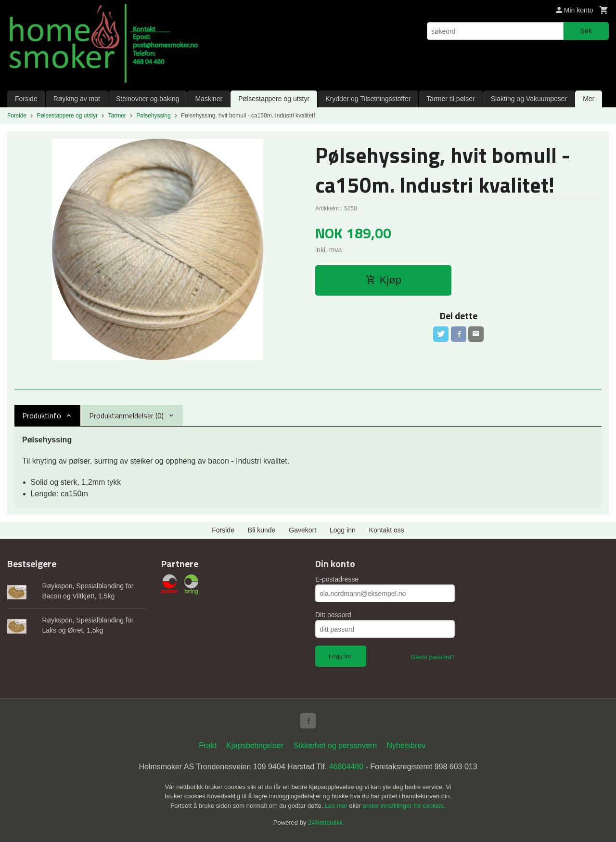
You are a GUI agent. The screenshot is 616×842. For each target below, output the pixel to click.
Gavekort (302, 530)
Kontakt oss (387, 530)
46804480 (346, 767)
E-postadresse (337, 579)
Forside (26, 99)
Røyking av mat (77, 99)
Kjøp (383, 280)
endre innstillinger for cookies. (404, 806)
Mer (589, 99)
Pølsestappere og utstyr (274, 99)
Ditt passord (333, 615)
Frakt (207, 745)
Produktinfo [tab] (42, 415)
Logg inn (343, 530)
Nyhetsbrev (406, 745)
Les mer (337, 806)
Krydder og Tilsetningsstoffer (368, 99)
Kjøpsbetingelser (255, 745)
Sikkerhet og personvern (335, 745)
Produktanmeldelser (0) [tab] (126, 415)
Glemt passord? (433, 657)
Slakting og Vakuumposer (529, 99)
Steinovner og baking (148, 99)
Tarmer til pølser (450, 99)
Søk (586, 31)
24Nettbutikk (325, 823)
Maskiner (209, 99)
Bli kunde (262, 530)
